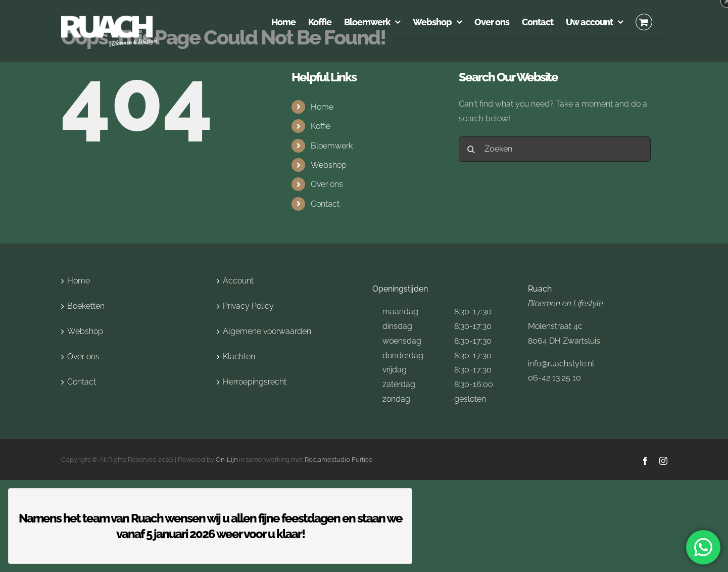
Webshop (329, 165)
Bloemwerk (332, 146)
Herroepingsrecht (255, 382)
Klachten (239, 356)
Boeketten (86, 306)
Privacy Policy (248, 306)
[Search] (471, 149)
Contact (325, 204)
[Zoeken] (555, 149)
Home (322, 107)
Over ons (327, 184)
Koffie (321, 126)
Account (238, 281)
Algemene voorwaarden (267, 331)
